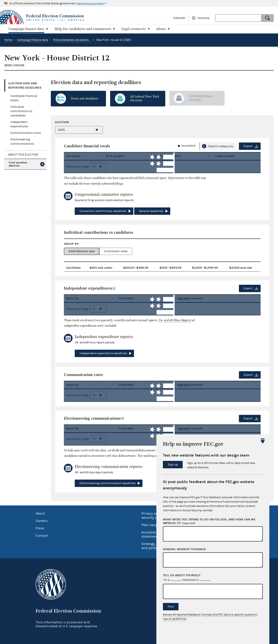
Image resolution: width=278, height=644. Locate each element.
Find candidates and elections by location (80, 40)
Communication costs (26, 133)
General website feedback (184, 549)
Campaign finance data (33, 40)
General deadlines (151, 211)
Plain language (153, 525)
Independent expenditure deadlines (103, 353)
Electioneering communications (92, 418)
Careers (42, 521)
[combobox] (238, 18)
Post (171, 607)
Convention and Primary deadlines (103, 211)
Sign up (173, 465)
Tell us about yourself (182, 575)
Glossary (204, 18)
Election (62, 122)
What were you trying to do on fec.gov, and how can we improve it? (209, 521)
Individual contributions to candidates (21, 111)
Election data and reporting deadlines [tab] (25, 85)
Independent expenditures (88, 288)
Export (248, 146)
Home (8, 40)
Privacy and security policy (153, 515)
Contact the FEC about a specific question (229, 615)
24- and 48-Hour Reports (175, 320)
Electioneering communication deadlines (108, 483)
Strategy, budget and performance (155, 546)
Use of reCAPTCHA (175, 619)
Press (40, 528)
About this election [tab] (23, 154)
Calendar (179, 18)
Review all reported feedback (182, 615)
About (40, 513)
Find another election (18, 164)
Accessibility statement (151, 534)
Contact (42, 535)
